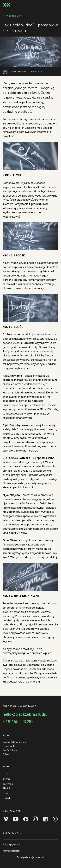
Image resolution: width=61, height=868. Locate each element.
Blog (5, 793)
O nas (6, 773)
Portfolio (8, 784)
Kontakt (7, 798)
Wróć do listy (12, 16)
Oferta (6, 779)
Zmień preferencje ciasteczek (31, 857)
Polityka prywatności (12, 844)
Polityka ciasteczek (11, 851)
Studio (6, 788)
